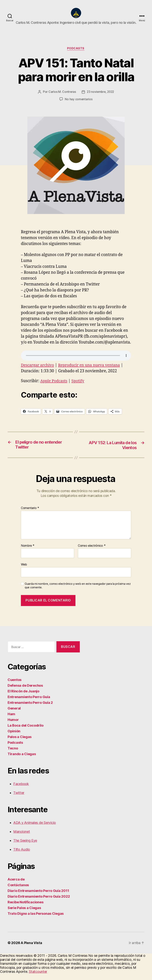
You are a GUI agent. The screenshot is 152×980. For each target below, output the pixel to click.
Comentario (30, 515)
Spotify (79, 387)
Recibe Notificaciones (25, 909)
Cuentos (15, 686)
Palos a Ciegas (20, 743)
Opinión (14, 738)
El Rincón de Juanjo (23, 698)
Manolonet (22, 838)
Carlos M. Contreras (61, 98)
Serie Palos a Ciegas (24, 914)
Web (24, 571)
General (14, 715)
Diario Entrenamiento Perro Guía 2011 (38, 897)
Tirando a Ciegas (22, 760)
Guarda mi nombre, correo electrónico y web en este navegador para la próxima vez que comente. (78, 592)
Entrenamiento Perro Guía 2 (30, 709)
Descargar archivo (38, 371)
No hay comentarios (79, 105)
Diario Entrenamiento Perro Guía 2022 (39, 903)
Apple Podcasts (55, 387)
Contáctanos (18, 891)
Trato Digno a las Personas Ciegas (36, 920)
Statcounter (38, 978)
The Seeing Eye (25, 847)
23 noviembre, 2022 (100, 98)
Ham (11, 720)
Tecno (13, 755)
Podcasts (76, 54)
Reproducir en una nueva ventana (92, 371)
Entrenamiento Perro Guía (29, 703)
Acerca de (16, 886)
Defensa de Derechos (25, 692)
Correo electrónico (92, 552)
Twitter (19, 799)
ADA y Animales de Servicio (35, 829)
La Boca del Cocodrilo (25, 732)
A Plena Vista (31, 949)
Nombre (28, 552)
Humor (13, 726)
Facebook (21, 790)
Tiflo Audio (22, 856)
